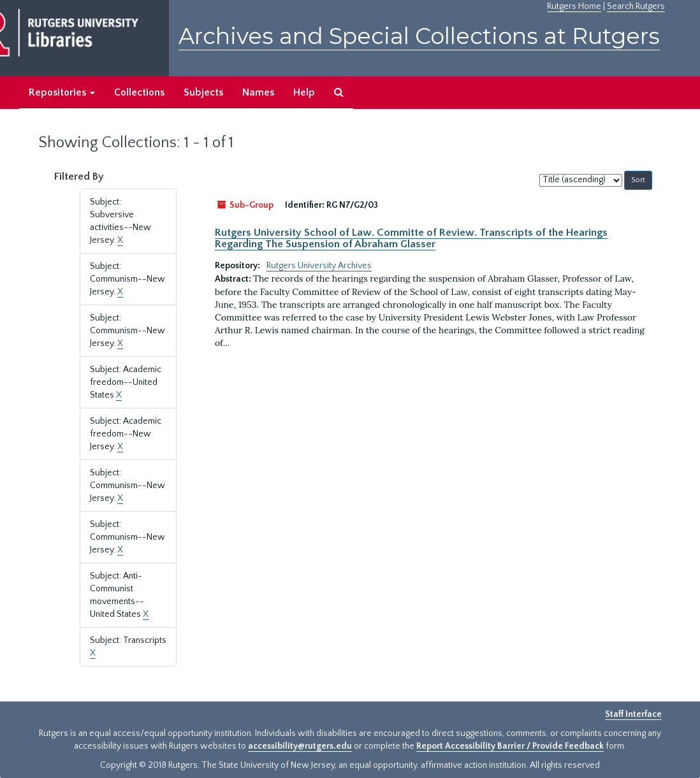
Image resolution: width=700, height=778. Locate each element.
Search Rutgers (636, 6)
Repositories (62, 92)
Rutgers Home (574, 6)
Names (258, 92)
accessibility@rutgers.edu (300, 746)
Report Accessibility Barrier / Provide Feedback (510, 746)
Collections (139, 92)
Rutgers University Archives (319, 266)
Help (304, 92)
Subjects (203, 92)
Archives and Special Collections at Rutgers (419, 36)
